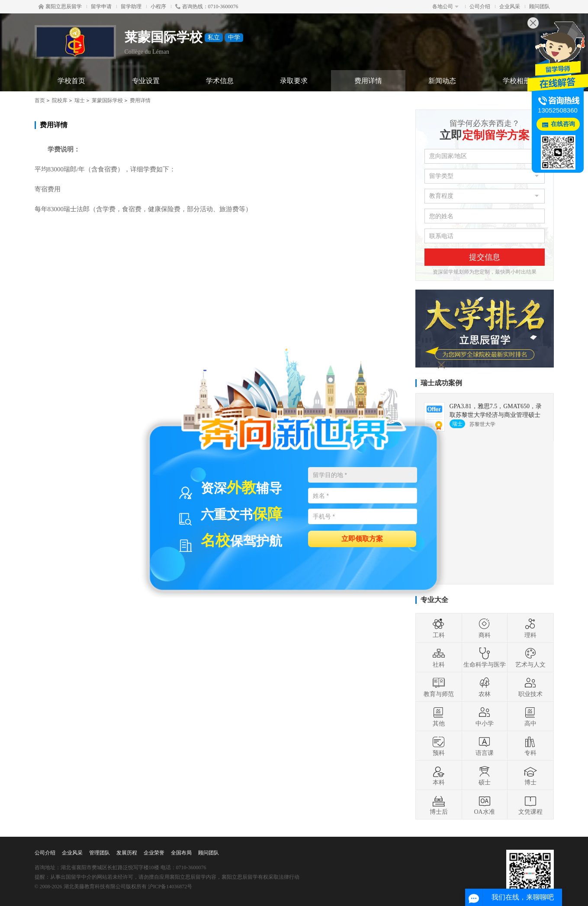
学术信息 (220, 81)
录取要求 (294, 81)
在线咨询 (563, 124)
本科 (439, 775)
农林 (485, 687)
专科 (530, 746)
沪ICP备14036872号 (170, 887)
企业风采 (510, 6)
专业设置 (146, 81)
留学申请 (101, 6)
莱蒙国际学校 (107, 100)
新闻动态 (442, 81)
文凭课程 (530, 805)
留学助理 (131, 6)
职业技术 (530, 687)
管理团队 (100, 853)
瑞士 (80, 100)
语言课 (485, 746)
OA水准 (484, 805)
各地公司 (445, 6)
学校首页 (71, 81)
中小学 (485, 716)
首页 (40, 100)
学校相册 (517, 81)
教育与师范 (439, 687)
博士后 (439, 805)
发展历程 (127, 853)
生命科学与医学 (485, 658)
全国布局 (181, 853)
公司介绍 (480, 6)
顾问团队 (540, 6)
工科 (439, 628)
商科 (485, 628)
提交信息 (485, 257)
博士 (530, 775)
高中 (530, 716)
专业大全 (434, 600)
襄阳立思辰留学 (60, 6)
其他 (439, 716)
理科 (530, 628)
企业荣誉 (154, 853)
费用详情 (368, 81)
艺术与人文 (530, 658)
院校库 (60, 100)
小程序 (158, 6)
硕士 (485, 775)
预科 (439, 746)
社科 (439, 658)
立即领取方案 (362, 538)
